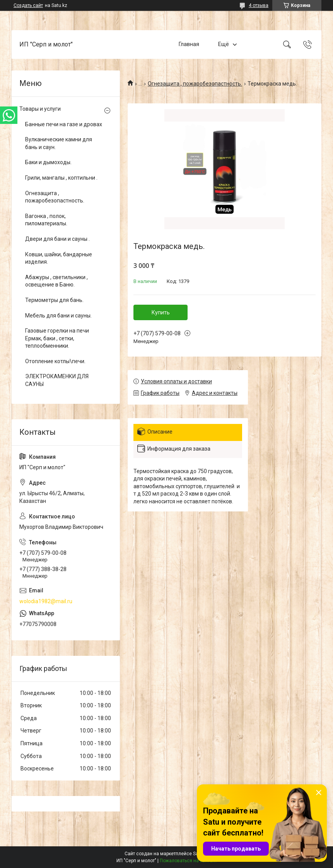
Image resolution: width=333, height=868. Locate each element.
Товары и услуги (40, 109)
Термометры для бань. (54, 300)
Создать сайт (28, 5)
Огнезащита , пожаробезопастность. (195, 84)
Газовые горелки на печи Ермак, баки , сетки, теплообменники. (57, 338)
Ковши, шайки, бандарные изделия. (59, 258)
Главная (189, 44)
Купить (161, 312)
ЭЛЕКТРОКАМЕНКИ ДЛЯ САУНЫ (57, 380)
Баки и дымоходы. (48, 162)
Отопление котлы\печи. (55, 361)
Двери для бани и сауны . (57, 239)
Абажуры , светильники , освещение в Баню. (56, 281)
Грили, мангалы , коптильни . (61, 178)
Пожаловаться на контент (188, 861)
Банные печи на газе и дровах (64, 124)
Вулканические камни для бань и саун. (59, 143)
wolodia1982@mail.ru (46, 601)
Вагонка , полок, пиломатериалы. (46, 220)
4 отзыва (259, 5)
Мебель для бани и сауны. (58, 316)
